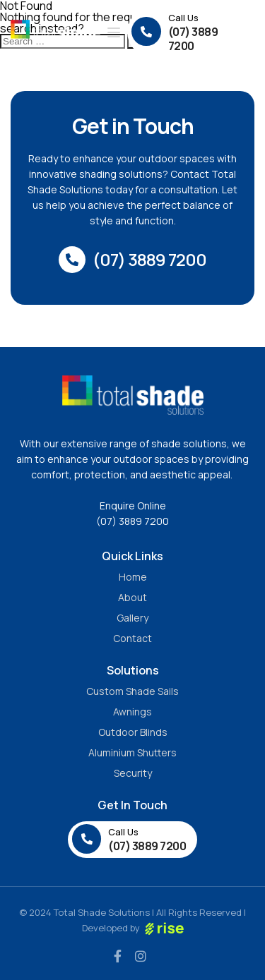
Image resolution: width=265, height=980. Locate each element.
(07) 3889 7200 (132, 521)
